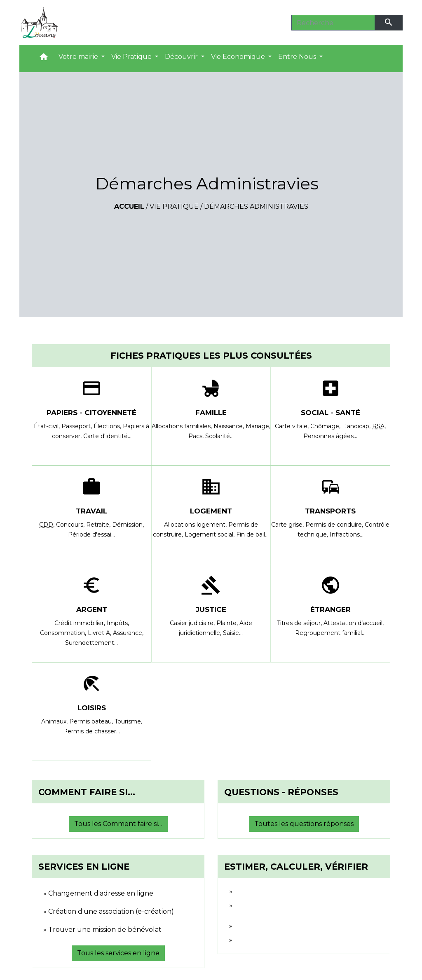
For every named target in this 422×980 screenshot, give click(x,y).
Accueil (129, 206)
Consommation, (64, 633)
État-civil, (48, 426)
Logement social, (210, 534)
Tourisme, (128, 721)
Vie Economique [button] (239, 57)
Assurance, (128, 633)
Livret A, (100, 633)
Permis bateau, (92, 721)
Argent (92, 609)
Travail (91, 511)
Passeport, (77, 426)
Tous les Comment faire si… (118, 824)
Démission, (128, 525)
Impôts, (118, 623)
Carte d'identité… (107, 436)
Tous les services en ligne (118, 953)
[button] (44, 59)
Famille (211, 413)
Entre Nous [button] (298, 57)
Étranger (331, 609)
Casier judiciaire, (193, 623)
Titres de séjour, (300, 623)
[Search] (333, 23)
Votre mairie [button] (79, 57)
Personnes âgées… (330, 436)
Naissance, (230, 426)
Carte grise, (288, 525)
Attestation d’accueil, (354, 623)
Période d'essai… (91, 534)
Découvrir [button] (182, 57)
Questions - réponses (281, 792)
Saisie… (233, 633)
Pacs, (197, 436)
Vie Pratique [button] (132, 57)
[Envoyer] (389, 23)
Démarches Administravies (256, 206)
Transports (330, 511)
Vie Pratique (174, 206)
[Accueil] (40, 23)
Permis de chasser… (91, 731)
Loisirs (92, 708)
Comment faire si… (87, 792)
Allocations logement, (196, 525)
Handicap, (357, 426)
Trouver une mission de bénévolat (105, 930)
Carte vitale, (293, 426)
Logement (211, 511)
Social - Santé (331, 413)
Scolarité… (219, 436)
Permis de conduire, (335, 525)
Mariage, (258, 426)
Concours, (71, 525)
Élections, (108, 426)
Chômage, (326, 426)
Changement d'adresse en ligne (101, 893)
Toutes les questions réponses (304, 824)
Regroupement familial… (330, 633)
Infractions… (347, 534)
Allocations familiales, (183, 426)
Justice (211, 609)
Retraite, (99, 525)
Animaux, (55, 721)
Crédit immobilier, (81, 623)
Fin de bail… (252, 534)
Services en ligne (84, 867)
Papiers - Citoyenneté (91, 413)
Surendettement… (91, 643)
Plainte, (228, 623)
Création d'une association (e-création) (111, 911)
